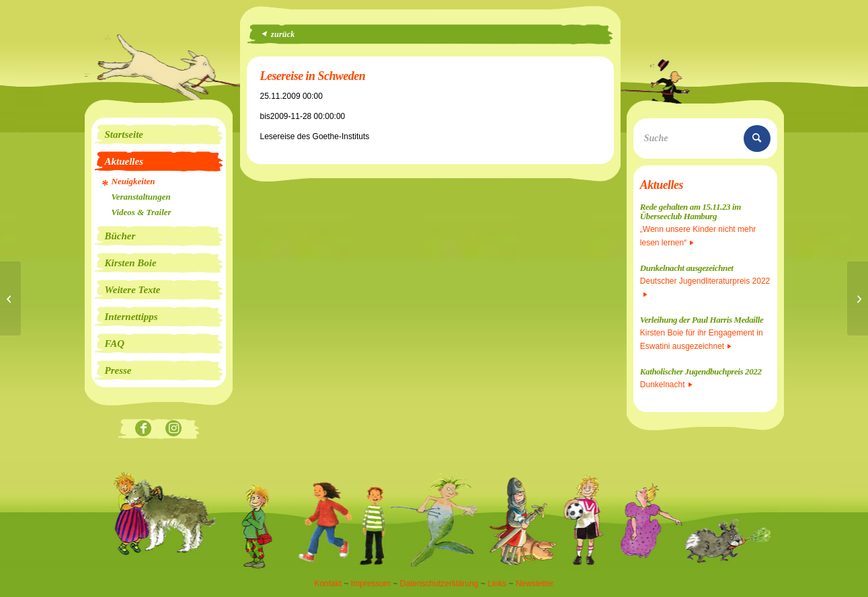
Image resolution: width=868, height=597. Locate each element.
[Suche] (705, 138)
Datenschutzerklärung (439, 584)
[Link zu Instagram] (174, 429)
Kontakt (328, 584)
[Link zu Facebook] (144, 429)
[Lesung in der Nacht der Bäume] (858, 298)
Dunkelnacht (666, 385)
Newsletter (535, 584)
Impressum (371, 584)
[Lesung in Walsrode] (10, 298)
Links (497, 584)
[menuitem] (159, 134)
